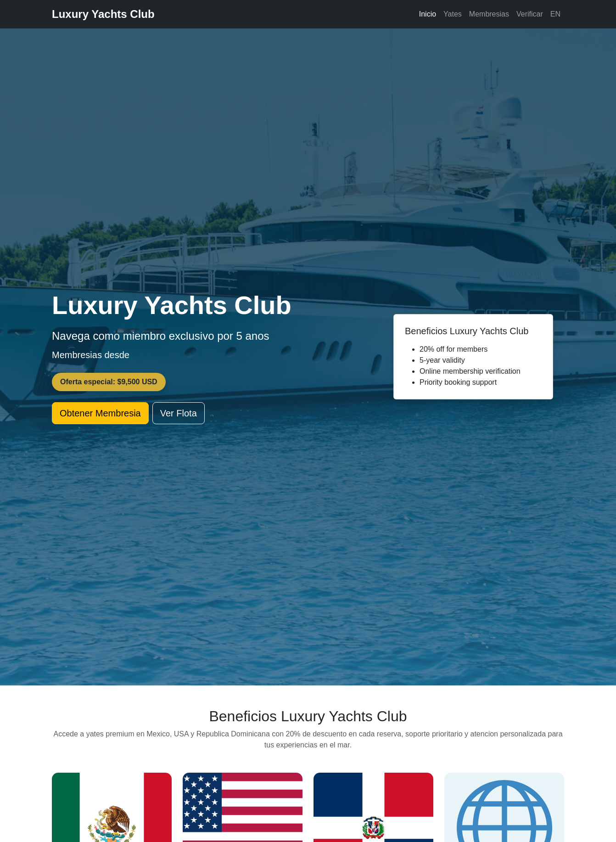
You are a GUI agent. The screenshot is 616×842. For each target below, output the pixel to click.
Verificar (530, 14)
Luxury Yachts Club (103, 14)
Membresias (489, 14)
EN (555, 14)
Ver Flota (179, 413)
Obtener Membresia (100, 413)
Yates (453, 14)
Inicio (428, 14)
